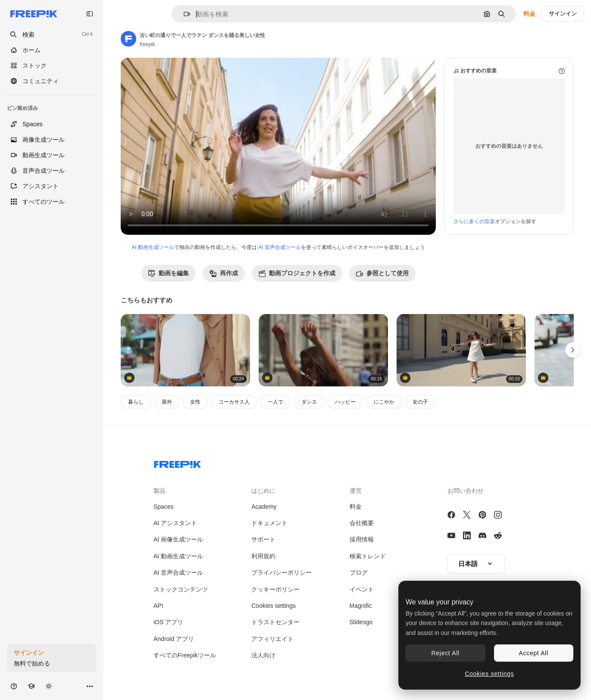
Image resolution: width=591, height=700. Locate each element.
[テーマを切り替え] (49, 686)
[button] (183, 14)
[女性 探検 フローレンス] (323, 350)
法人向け (263, 655)
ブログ (359, 572)
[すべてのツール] (52, 202)
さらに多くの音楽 (474, 221)
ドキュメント (269, 523)
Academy (264, 507)
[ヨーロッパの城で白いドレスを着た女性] (461, 350)
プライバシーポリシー (281, 572)
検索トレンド (368, 556)
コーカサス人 (234, 402)
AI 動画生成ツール (153, 247)
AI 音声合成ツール (280, 247)
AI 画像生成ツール (178, 539)
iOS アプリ (168, 622)
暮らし (136, 402)
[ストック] (52, 65)
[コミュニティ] (52, 81)
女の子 (420, 402)
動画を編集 (169, 273)
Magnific (361, 606)
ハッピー (345, 402)
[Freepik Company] (178, 463)
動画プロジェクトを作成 (297, 273)
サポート (263, 539)
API (158, 606)
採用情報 (362, 539)
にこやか (384, 402)
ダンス (309, 402)
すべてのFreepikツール (185, 655)
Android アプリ (174, 639)
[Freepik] (34, 14)
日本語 (476, 564)
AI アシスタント (175, 523)
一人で (275, 402)
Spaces (164, 507)
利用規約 (263, 556)
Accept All (534, 653)
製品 (159, 491)
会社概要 (362, 523)
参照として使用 (382, 273)
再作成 (224, 273)
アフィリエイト (272, 639)
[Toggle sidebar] (90, 14)
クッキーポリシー (275, 589)
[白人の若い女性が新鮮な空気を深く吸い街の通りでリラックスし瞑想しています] (185, 350)
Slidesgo (361, 622)
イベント (362, 589)
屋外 (167, 402)
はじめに (263, 491)
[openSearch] (52, 34)
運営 (356, 491)
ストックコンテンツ (181, 589)
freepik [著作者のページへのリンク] (147, 44)
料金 (529, 14)
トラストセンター (275, 622)
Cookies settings (274, 606)
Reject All (446, 653)
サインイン (563, 14)
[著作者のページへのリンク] (128, 39)
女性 (195, 402)
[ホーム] (52, 50)
